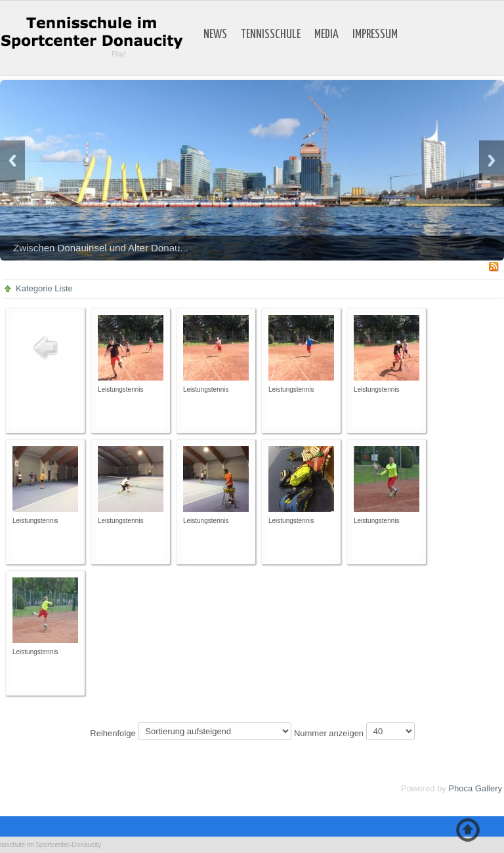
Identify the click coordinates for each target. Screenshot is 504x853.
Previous (12, 160)
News (215, 35)
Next (492, 160)
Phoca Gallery (475, 788)
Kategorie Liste (44, 288)
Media (326, 35)
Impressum (375, 35)
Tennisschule (271, 35)
